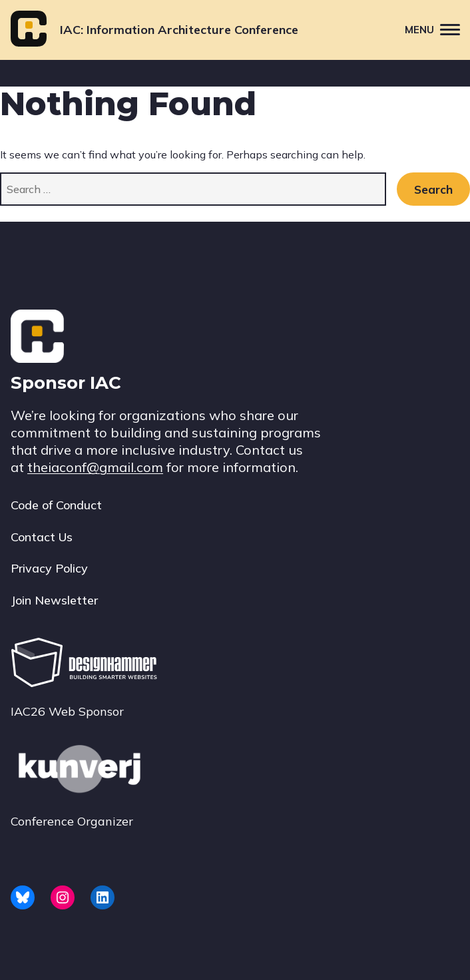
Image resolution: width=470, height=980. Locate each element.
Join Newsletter (54, 600)
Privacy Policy (49, 568)
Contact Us (42, 537)
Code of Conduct (56, 505)
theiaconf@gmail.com (95, 467)
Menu (437, 29)
